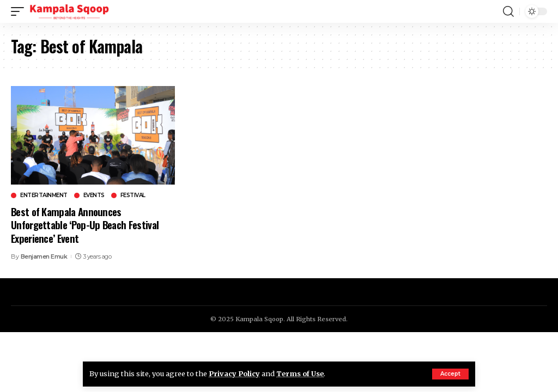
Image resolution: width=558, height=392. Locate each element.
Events (94, 195)
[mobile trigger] (20, 11)
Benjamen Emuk (44, 256)
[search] (508, 11)
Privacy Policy (234, 373)
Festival (133, 195)
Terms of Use (300, 373)
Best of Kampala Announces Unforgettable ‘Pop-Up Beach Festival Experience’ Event (85, 225)
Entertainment (44, 195)
